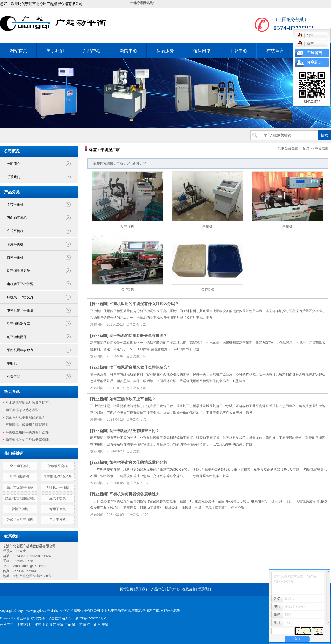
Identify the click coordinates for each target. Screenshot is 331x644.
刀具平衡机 (58, 520)
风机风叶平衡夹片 (20, 297)
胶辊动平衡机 (58, 466)
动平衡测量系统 (18, 271)
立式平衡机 (15, 231)
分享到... (314, 62)
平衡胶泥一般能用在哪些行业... (28, 425)
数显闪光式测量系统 (20, 498)
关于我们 (55, 51)
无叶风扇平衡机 (58, 487)
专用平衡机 (15, 244)
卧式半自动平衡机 (20, 520)
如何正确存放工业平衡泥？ (132, 399)
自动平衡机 (15, 257)
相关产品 (14, 377)
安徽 (105, 625)
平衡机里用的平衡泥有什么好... (28, 432)
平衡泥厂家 (151, 611)
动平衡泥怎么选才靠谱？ (24, 410)
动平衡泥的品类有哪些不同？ (134, 431)
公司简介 (14, 164)
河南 (82, 625)
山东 (97, 625)
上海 (45, 625)
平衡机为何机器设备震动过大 (134, 494)
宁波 (60, 625)
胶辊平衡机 (20, 509)
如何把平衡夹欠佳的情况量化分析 (138, 462)
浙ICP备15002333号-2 (91, 618)
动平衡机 (127, 227)
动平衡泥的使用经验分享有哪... (28, 440)
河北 (90, 625)
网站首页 (18, 51)
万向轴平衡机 (17, 218)
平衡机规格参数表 (20, 350)
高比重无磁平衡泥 (20, 487)
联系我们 (14, 177)
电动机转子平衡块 (20, 310)
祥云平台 (23, 618)
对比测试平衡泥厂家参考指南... (28, 402)
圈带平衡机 (15, 205)
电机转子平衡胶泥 (20, 284)
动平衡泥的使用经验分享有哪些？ (138, 336)
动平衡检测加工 (18, 324)
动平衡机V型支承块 (58, 477)
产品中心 (92, 51)
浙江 (53, 625)
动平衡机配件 (17, 337)
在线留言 (275, 51)
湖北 (75, 625)
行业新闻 (99, 304)
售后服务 (165, 51)
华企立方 (55, 618)
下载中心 (239, 51)
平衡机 (12, 363)
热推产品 (7, 625)
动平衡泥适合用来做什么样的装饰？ (140, 367)
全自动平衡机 (20, 466)
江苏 (38, 625)
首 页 (306, 148)
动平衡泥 (207, 289)
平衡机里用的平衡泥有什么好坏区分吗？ (144, 304)
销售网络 (202, 51)
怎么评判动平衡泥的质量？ (25, 417)
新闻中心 (129, 51)
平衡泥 (137, 611)
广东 (68, 625)
